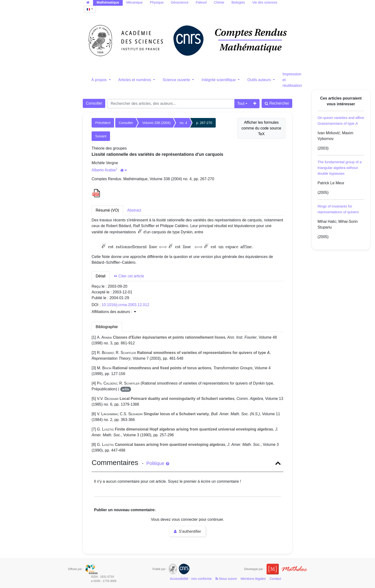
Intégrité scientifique (219, 80)
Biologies (238, 2)
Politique (158, 463)
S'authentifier (187, 531)
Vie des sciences (265, 2)
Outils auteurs (260, 80)
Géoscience (180, 2)
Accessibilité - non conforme (191, 579)
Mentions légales (253, 579)
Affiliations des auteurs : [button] (114, 312)
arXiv (126, 389)
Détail (101, 276)
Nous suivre (226, 579)
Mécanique (135, 2)
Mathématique (108, 2)
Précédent (103, 123)
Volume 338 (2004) (156, 123)
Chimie (219, 2)
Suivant (101, 136)
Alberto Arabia (104, 170)
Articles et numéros (135, 80)
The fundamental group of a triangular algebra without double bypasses (340, 168)
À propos (99, 80)
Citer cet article (129, 276)
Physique (157, 2)
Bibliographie (107, 327)
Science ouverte (177, 80)
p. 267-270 (204, 123)
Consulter (94, 103)
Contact (275, 579)
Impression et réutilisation (292, 80)
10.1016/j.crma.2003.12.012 (125, 305)
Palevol (201, 2)
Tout (241, 104)
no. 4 (183, 123)
